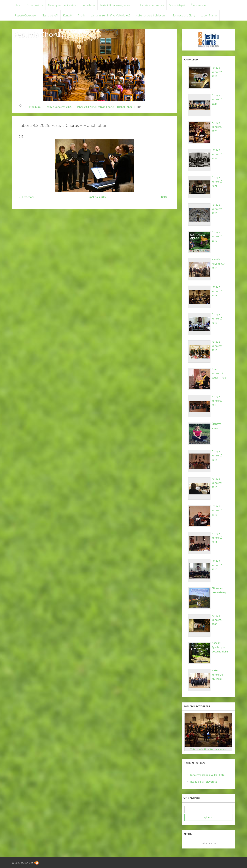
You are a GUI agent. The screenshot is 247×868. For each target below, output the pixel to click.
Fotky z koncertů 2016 (217, 346)
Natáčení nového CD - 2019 (219, 264)
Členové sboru (200, 5)
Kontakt (68, 15)
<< (188, 843)
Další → (165, 197)
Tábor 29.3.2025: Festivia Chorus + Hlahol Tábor (104, 107)
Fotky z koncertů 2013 (217, 483)
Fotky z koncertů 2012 (217, 510)
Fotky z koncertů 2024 (217, 99)
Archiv (81, 15)
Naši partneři (50, 15)
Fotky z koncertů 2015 (217, 401)
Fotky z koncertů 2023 (217, 127)
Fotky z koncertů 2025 (59, 107)
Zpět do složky (97, 197)
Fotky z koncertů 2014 (217, 455)
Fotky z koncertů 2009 (217, 620)
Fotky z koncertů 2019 (217, 236)
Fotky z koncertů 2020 (217, 209)
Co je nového (35, 5)
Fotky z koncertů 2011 (217, 538)
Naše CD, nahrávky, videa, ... (117, 5)
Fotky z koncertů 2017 (217, 319)
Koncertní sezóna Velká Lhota (207, 775)
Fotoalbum (88, 5)
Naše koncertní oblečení (151, 15)
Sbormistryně (177, 5)
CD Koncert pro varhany (219, 590)
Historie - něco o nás (151, 5)
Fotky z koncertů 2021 (217, 182)
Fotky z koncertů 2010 (217, 565)
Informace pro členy (183, 15)
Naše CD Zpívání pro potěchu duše (220, 647)
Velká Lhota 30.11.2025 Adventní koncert (208, 749)
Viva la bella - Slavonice (203, 782)
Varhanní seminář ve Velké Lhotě (110, 15)
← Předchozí (26, 197)
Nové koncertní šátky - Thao (219, 373)
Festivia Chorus (39, 34)
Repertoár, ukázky (26, 15)
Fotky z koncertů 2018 (217, 291)
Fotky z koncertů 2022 (217, 154)
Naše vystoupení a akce (62, 5)
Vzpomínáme (209, 15)
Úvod (18, 5)
